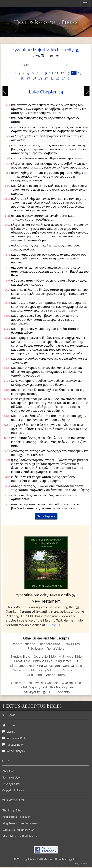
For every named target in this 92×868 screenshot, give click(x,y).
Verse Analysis (13, 751)
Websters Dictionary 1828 (19, 830)
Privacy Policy (11, 784)
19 (40, 78)
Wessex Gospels (47, 683)
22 (58, 78)
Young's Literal (49, 670)
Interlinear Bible (14, 738)
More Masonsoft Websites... (20, 836)
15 (80, 73)
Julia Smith (35, 675)
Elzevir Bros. (71, 644)
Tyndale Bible (20, 657)
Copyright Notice (13, 790)
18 (34, 78)
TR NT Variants (59, 692)
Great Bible (22, 661)
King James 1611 (67, 661)
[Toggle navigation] (85, 4)
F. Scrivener (36, 649)
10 (51, 73)
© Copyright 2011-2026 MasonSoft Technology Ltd (46, 859)
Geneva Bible (72, 666)
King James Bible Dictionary (20, 823)
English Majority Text (32, 687)
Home (8, 725)
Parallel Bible (13, 745)
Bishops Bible (43, 661)
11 (57, 73)
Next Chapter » (46, 516)
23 (64, 78)
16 (22, 78)
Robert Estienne (23, 644)
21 (52, 78)
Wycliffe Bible (71, 683)
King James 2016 (48, 666)
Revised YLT (70, 670)
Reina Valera (56, 649)
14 (74, 73)
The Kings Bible (12, 810)
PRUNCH (53, 625)
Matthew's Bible (70, 657)
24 (70, 78)
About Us (8, 771)
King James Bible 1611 (16, 817)
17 (28, 78)
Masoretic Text (21, 683)
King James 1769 (22, 666)
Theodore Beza (49, 644)
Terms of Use (11, 778)
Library (9, 732)
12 (62, 73)
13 (68, 73)
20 (46, 78)
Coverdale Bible (44, 657)
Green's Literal (55, 675)
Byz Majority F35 (34, 692)
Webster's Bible (24, 670)
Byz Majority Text (62, 687)
